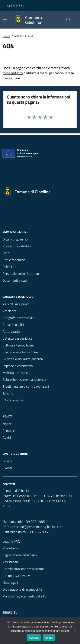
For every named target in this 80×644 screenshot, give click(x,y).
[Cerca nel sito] (68, 20)
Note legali (10, 582)
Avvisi (7, 437)
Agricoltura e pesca (16, 304)
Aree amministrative (17, 246)
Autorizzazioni (12, 331)
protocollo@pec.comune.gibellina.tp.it (36, 527)
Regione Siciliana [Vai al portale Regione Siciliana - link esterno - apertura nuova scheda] (15, 6)
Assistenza (10, 562)
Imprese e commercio (18, 366)
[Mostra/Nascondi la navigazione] (5, 20)
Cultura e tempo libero (18, 345)
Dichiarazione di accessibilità (22, 589)
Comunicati (10, 431)
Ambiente (9, 311)
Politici (7, 267)
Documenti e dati (15, 280)
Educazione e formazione (20, 352)
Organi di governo (15, 239)
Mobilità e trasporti (16, 373)
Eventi (7, 468)
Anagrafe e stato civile (18, 318)
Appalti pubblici (13, 325)
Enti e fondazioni (14, 260)
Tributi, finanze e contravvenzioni (26, 386)
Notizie (7, 424)
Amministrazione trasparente (23, 569)
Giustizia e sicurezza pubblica (23, 359)
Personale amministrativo (21, 274)
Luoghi (7, 461)
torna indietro (13, 73)
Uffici (6, 253)
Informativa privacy (16, 576)
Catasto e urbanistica (17, 338)
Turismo (8, 393)
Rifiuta (49, 638)
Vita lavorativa (13, 400)
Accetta (34, 638)
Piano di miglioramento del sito (24, 596)
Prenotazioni (11, 548)
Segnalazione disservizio (20, 555)
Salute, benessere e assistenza (24, 379)
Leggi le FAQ (11, 541)
